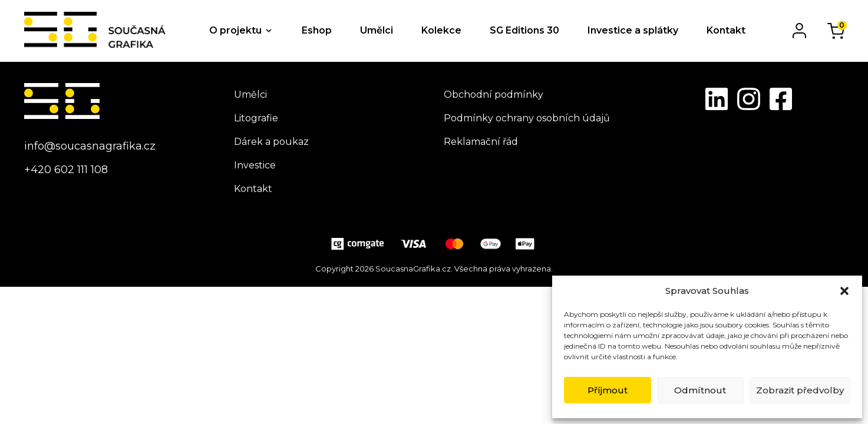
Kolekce (441, 30)
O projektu (235, 30)
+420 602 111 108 (66, 170)
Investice (255, 165)
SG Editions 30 (524, 30)
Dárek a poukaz (271, 142)
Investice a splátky (633, 30)
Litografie (256, 118)
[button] (844, 291)
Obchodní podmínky (494, 95)
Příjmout (608, 390)
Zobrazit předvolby (800, 390)
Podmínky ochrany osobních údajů (527, 118)
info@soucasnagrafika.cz (90, 146)
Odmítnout (700, 390)
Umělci (377, 30)
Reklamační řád (481, 142)
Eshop (317, 30)
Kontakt (726, 30)
